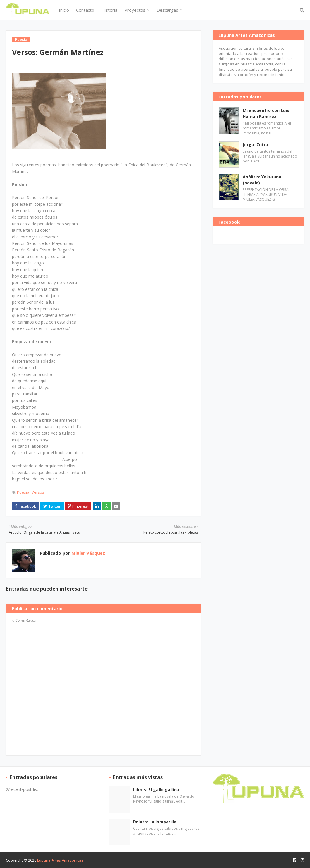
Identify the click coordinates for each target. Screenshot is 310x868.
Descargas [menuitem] (167, 10)
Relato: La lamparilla (155, 822)
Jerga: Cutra (255, 145)
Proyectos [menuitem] (135, 10)
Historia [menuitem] (109, 10)
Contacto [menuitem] (85, 10)
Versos (38, 492)
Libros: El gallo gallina (156, 790)
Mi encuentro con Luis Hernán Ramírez (266, 113)
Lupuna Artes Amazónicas (60, 860)
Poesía (23, 492)
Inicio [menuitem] (64, 10)
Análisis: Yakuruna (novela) (262, 180)
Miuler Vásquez (88, 553)
